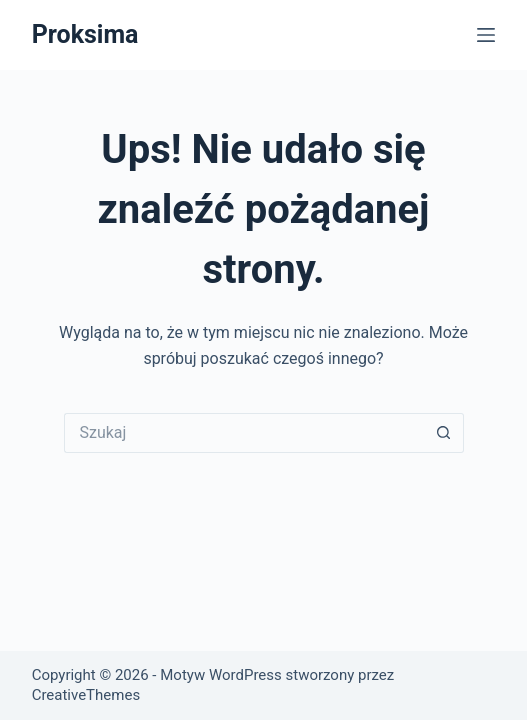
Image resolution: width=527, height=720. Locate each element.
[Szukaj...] (244, 433)
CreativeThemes (86, 695)
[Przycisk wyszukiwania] (444, 433)
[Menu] (486, 35)
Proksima (85, 34)
